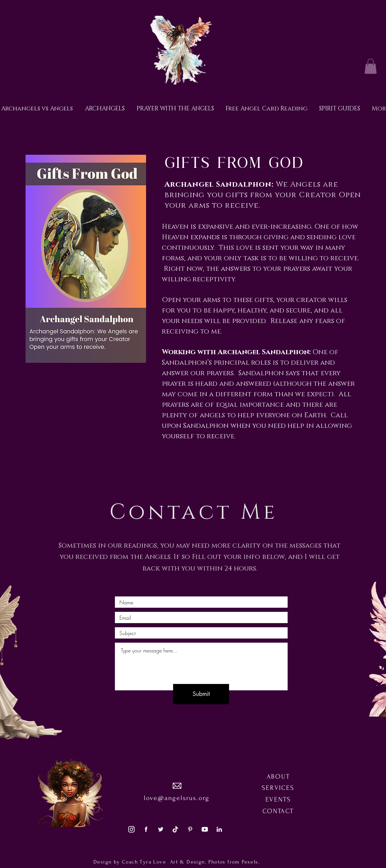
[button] (371, 66)
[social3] (131, 829)
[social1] (146, 829)
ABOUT (278, 777)
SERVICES (278, 788)
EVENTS (278, 799)
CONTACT (278, 811)
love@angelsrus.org (177, 798)
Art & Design (186, 862)
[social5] (205, 829)
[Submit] (201, 694)
